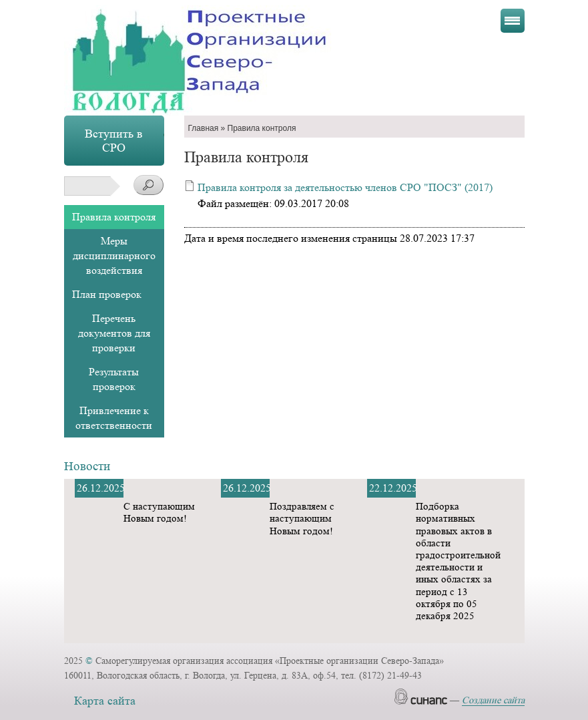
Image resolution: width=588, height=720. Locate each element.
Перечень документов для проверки (114, 333)
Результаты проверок (114, 379)
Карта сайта (105, 701)
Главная (204, 128)
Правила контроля (114, 217)
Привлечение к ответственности (114, 418)
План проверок (107, 294)
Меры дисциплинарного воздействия (114, 255)
